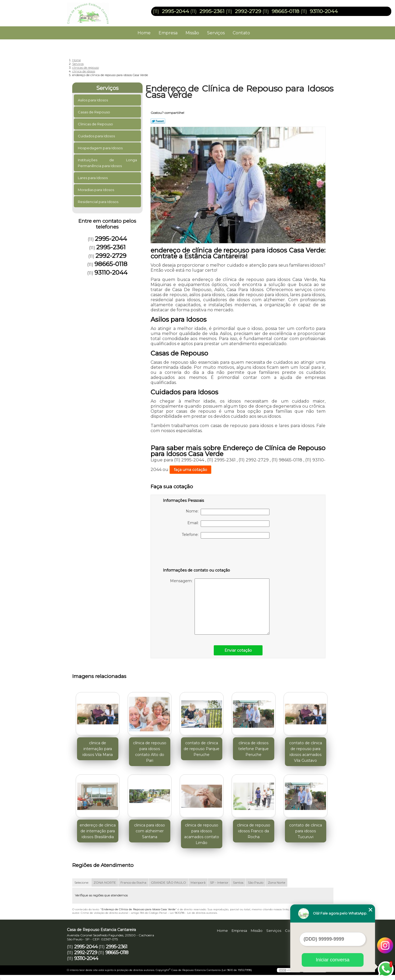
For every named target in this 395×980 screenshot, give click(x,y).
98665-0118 (285, 11)
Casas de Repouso (94, 112)
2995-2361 (212, 11)
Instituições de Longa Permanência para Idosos (108, 163)
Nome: (228, 512)
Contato (241, 33)
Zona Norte (277, 882)
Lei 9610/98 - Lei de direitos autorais (193, 913)
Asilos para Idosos (93, 100)
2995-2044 (175, 11)
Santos (238, 882)
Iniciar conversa (333, 960)
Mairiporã (198, 882)
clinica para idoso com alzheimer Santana (150, 831)
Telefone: (226, 535)
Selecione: (82, 882)
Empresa (168, 33)
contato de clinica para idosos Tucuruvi (306, 831)
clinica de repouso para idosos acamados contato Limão (202, 834)
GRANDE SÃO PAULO (168, 882)
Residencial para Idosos (98, 202)
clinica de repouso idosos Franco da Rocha (254, 831)
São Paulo (256, 882)
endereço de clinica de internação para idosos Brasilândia (98, 831)
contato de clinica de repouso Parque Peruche (201, 749)
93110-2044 (324, 11)
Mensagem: (220, 607)
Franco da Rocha (133, 882)
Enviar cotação (238, 650)
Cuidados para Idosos (97, 136)
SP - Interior (219, 882)
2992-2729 (248, 11)
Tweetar (158, 121)
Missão (192, 33)
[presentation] (197, 554)
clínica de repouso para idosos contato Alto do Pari (150, 752)
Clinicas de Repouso (96, 124)
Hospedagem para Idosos (101, 148)
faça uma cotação (190, 470)
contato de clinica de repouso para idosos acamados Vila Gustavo (306, 752)
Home (144, 33)
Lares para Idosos (93, 178)
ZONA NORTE (105, 882)
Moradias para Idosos (96, 190)
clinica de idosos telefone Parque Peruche (253, 749)
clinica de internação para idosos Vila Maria (98, 749)
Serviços (216, 33)
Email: (228, 524)
